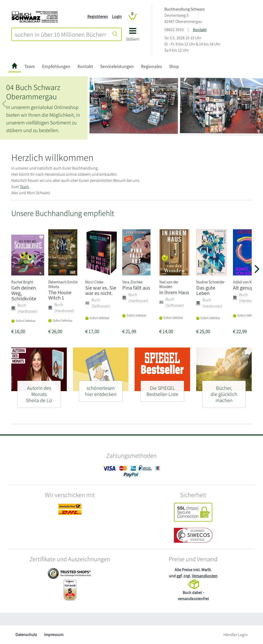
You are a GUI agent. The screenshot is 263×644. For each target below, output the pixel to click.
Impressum (54, 635)
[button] (133, 36)
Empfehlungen (56, 66)
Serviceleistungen (117, 66)
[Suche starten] (115, 34)
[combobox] (60, 34)
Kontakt (200, 30)
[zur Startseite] (15, 67)
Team (30, 66)
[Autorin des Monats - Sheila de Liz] (39, 392)
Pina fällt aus (136, 288)
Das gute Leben (206, 290)
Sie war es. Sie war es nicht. (101, 290)
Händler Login (236, 635)
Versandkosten (205, 576)
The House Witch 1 (60, 295)
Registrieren (98, 17)
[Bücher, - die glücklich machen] (224, 392)
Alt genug (243, 288)
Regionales (151, 66)
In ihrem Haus (174, 292)
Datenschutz (26, 635)
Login (117, 17)
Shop (174, 66)
